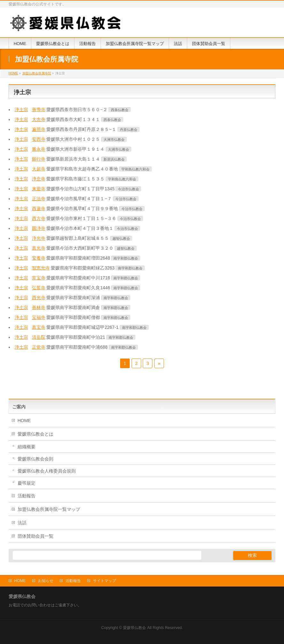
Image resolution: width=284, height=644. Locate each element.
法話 (22, 523)
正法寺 (39, 199)
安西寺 (39, 139)
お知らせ (46, 581)
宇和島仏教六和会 (135, 169)
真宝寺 (39, 327)
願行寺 (39, 159)
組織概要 (27, 447)
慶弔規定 (27, 483)
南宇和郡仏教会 (126, 258)
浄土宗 (21, 110)
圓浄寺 (39, 228)
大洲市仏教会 (114, 140)
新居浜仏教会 (114, 159)
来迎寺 (39, 189)
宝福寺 (39, 317)
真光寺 (39, 248)
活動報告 (27, 496)
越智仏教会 (121, 239)
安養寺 (39, 258)
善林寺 (39, 307)
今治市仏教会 (128, 189)
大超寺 (39, 169)
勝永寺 (39, 149)
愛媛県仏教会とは (35, 434)
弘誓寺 (39, 288)
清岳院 (39, 337)
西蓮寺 (39, 208)
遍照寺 (39, 129)
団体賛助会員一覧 (35, 536)
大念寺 (39, 119)
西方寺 (39, 218)
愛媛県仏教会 (134, 628)
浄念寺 (39, 179)
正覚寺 (39, 347)
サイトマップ (104, 581)
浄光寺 (39, 238)
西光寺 (39, 298)
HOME (24, 420)
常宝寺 (39, 278)
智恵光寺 (41, 268)
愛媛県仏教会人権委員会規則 (47, 471)
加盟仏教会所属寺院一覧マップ (49, 509)
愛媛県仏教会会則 (35, 459)
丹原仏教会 (129, 130)
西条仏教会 (120, 110)
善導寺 (39, 110)
